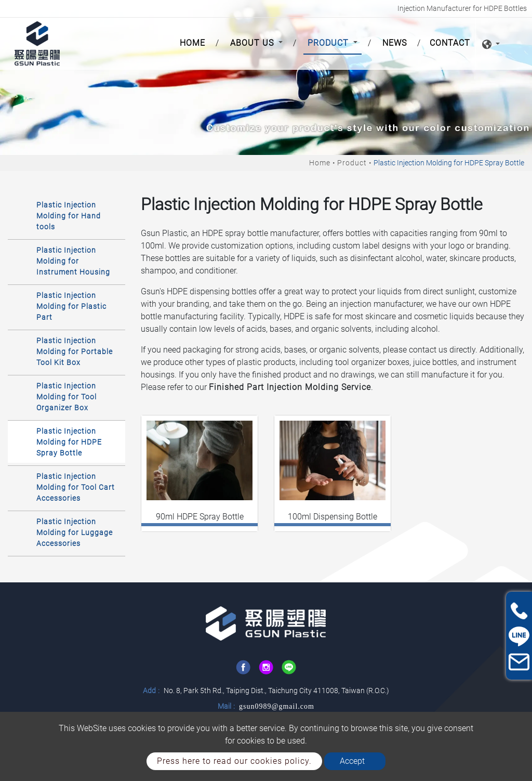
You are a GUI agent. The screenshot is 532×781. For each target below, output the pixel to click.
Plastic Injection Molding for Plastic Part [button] (71, 306)
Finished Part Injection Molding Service (290, 387)
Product (352, 163)
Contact (450, 43)
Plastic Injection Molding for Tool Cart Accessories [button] (76, 487)
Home (195, 42)
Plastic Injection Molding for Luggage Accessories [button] (75, 532)
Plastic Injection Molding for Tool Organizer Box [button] (66, 397)
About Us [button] (253, 43)
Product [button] (329, 43)
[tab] (66, 216)
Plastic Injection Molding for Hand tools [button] (69, 216)
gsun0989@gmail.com (277, 706)
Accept (352, 761)
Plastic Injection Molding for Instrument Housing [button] (73, 261)
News (395, 43)
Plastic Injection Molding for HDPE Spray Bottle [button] (69, 442)
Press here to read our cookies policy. (234, 761)
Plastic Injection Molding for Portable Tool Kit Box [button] (75, 352)
